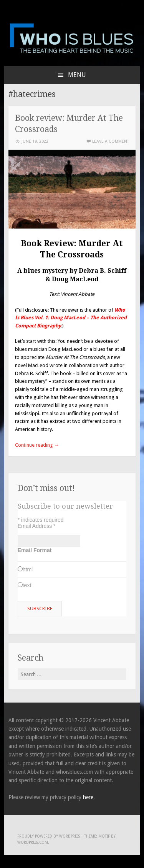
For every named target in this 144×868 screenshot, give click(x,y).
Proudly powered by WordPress (49, 836)
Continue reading (37, 445)
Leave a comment (111, 141)
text (27, 585)
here (88, 797)
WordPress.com (33, 842)
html (28, 569)
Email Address (37, 526)
